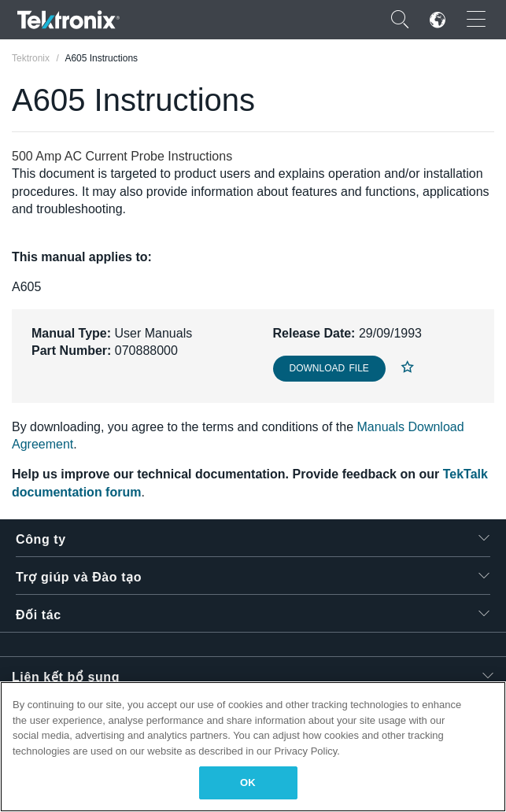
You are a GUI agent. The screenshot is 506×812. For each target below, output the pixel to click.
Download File (329, 368)
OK (248, 782)
